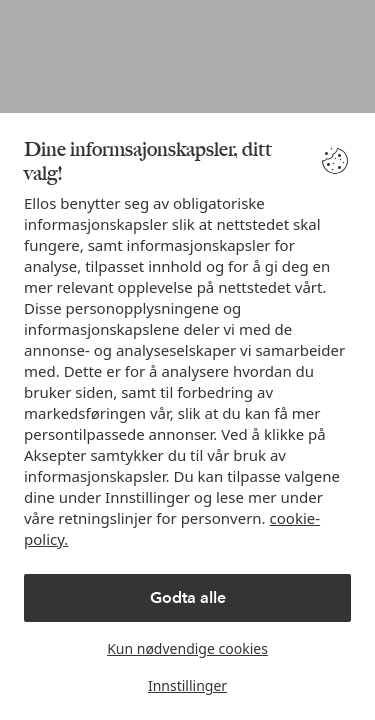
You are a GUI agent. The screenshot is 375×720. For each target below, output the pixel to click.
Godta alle (188, 597)
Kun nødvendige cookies (187, 648)
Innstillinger (187, 685)
